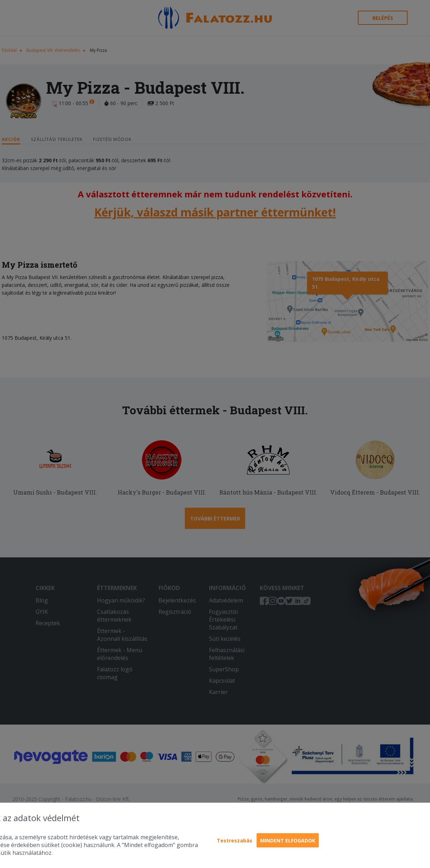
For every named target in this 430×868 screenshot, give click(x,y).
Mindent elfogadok (288, 840)
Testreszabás (235, 840)
